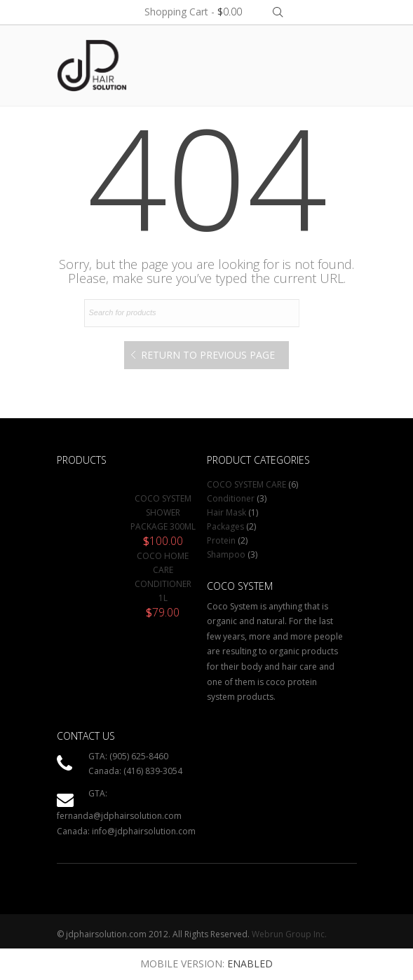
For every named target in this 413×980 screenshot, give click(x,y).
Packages (225, 526)
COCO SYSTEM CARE (246, 484)
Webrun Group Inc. (289, 934)
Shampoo (226, 554)
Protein (221, 540)
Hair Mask (226, 512)
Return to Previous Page (208, 355)
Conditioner (231, 498)
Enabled (250, 964)
